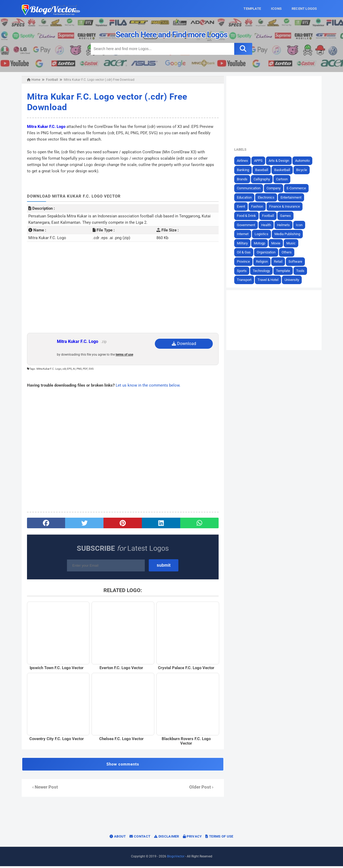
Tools (302, 270)
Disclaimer (167, 838)
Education (246, 197)
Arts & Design (281, 161)
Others (289, 252)
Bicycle (304, 170)
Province (245, 261)
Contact (140, 838)
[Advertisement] (122, 290)
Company (276, 188)
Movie (278, 243)
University (294, 280)
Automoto (304, 161)
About (118, 838)
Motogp (262, 243)
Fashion (259, 206)
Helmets (286, 225)
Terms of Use (219, 838)
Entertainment (293, 197)
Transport (246, 280)
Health (268, 225)
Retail (280, 261)
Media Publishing (289, 234)
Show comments (122, 766)
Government (248, 225)
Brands (244, 179)
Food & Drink (249, 216)
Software (297, 261)
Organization (268, 252)
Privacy (192, 838)
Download (184, 344)
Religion (264, 261)
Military (244, 243)
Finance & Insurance (287, 206)
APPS (260, 161)
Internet (245, 234)
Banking (245, 170)
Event (243, 206)
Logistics (264, 234)
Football (270, 216)
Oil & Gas (246, 252)
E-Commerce (298, 188)
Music (293, 243)
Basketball (284, 170)
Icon (301, 225)
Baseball (264, 170)
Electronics (268, 197)
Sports (244, 270)
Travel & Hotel (270, 280)
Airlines (245, 161)
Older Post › (202, 789)
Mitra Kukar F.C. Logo (44, 127)
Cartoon (284, 179)
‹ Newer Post (43, 789)
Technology (263, 270)
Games (288, 216)
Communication (251, 188)
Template (285, 270)
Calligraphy (264, 179)
